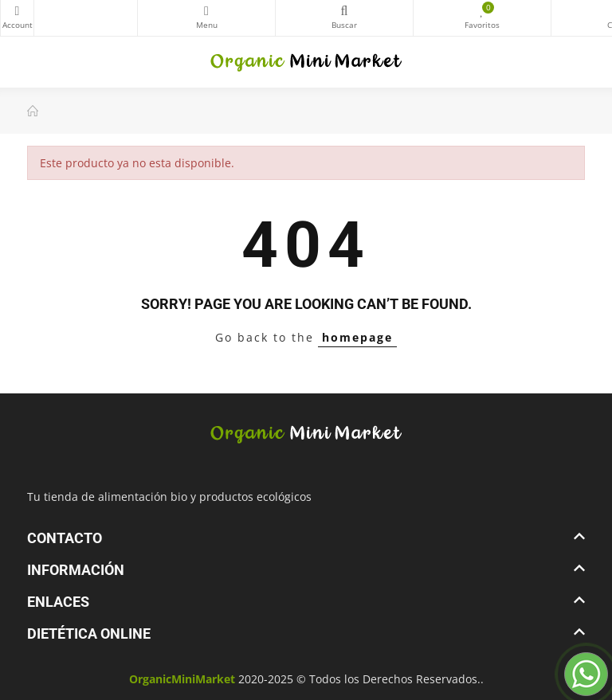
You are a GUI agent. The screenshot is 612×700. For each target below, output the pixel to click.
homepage (357, 337)
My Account (17, 11)
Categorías (206, 11)
